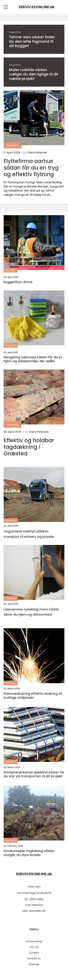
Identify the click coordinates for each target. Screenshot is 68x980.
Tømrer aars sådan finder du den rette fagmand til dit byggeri (32, 41)
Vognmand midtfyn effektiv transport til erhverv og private (29, 534)
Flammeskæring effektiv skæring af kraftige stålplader (33, 696)
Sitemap (34, 964)
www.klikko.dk (37, 911)
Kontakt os (34, 958)
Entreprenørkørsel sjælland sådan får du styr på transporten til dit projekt (34, 774)
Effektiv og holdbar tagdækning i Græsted (29, 447)
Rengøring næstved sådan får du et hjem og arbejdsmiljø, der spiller (33, 359)
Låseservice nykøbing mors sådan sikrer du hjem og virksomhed (31, 612)
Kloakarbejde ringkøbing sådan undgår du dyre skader (29, 853)
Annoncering (34, 941)
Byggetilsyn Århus (18, 282)
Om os (34, 947)
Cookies (34, 953)
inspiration (15, 32)
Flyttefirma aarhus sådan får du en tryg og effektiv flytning (31, 168)
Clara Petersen (37, 153)
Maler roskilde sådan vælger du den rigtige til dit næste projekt (34, 74)
